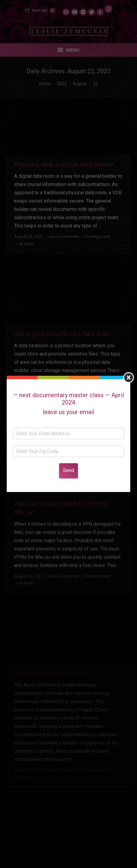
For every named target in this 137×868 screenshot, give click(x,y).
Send (68, 471)
